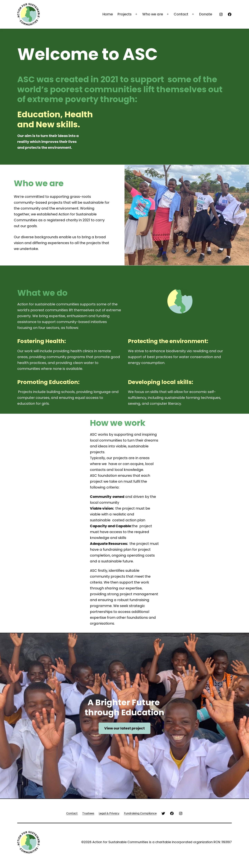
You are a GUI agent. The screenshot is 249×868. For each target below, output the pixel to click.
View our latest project (124, 728)
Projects (124, 14)
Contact (181, 14)
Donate (206, 14)
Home (108, 14)
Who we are (153, 14)
